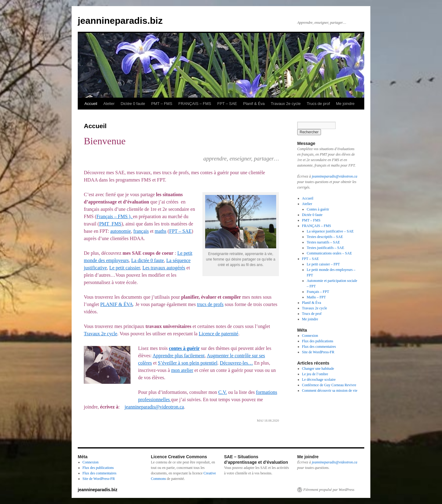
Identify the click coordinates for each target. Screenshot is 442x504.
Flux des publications (318, 341)
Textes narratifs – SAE (323, 242)
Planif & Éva (254, 104)
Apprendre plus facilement (179, 356)
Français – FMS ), (115, 216)
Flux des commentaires (319, 347)
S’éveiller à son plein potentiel (188, 363)
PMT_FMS (110, 224)
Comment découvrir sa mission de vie (330, 391)
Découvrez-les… (236, 363)
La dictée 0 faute (148, 260)
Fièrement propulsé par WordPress (329, 490)
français (141, 231)
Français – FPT (318, 292)
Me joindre (345, 104)
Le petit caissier (125, 268)
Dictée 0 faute (133, 104)
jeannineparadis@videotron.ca (154, 407)
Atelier (109, 104)
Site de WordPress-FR (318, 352)
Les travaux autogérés (164, 268)
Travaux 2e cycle (286, 104)
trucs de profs (210, 304)
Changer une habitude (318, 369)
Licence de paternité (219, 334)
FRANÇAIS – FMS (195, 104)
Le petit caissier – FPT (323, 264)
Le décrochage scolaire (319, 380)
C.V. (223, 392)
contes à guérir (184, 348)
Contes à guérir (318, 209)
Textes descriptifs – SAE (325, 237)
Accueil (91, 104)
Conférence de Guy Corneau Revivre (329, 385)
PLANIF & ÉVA (117, 304)
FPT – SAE (227, 104)
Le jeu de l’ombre (315, 374)
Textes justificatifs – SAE (325, 248)
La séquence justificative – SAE (330, 231)
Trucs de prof (318, 104)
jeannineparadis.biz (120, 21)
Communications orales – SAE (329, 253)
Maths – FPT (316, 297)
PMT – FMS (162, 104)
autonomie (121, 231)
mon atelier (182, 370)
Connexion (310, 336)
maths (160, 231)
